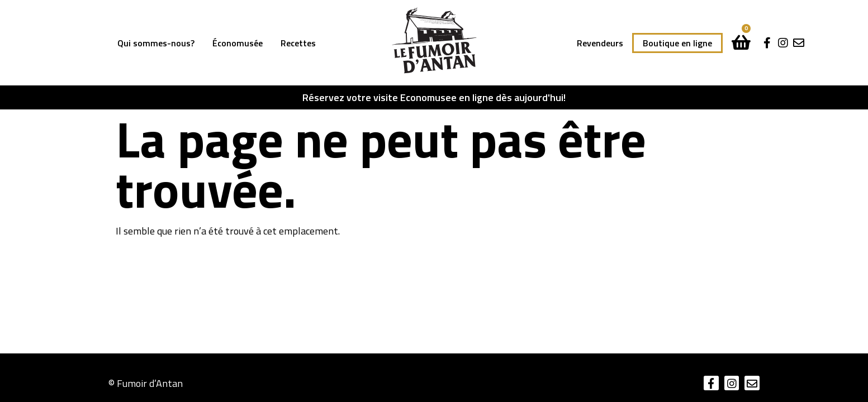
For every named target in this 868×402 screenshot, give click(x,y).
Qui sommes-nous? (156, 43)
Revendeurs (600, 43)
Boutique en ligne (677, 43)
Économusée (238, 43)
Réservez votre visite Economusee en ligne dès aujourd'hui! (434, 97)
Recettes (298, 43)
